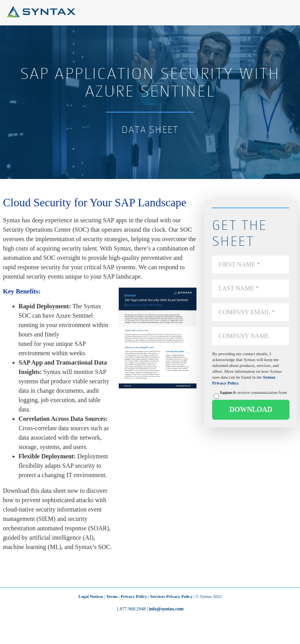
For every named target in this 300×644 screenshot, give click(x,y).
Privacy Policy (134, 596)
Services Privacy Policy (171, 596)
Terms (112, 596)
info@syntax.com (166, 609)
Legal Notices (91, 596)
